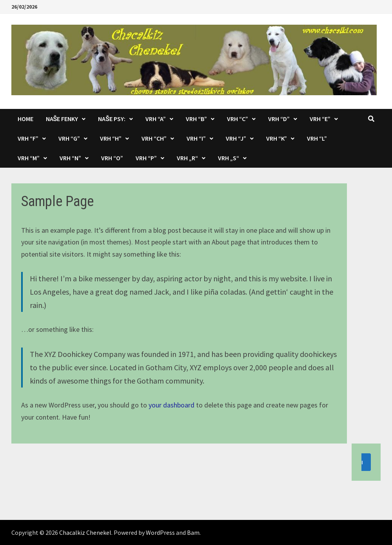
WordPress (160, 532)
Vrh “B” (196, 119)
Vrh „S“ (229, 158)
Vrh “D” (279, 119)
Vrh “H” (111, 138)
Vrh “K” (277, 138)
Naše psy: (112, 119)
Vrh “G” (69, 138)
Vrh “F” (28, 138)
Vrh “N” (70, 158)
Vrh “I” (196, 138)
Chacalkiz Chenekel (85, 532)
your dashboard (171, 405)
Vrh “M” (29, 158)
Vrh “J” (236, 138)
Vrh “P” (146, 158)
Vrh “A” (156, 119)
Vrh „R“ (187, 158)
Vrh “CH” (154, 138)
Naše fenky (62, 119)
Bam (193, 532)
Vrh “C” (238, 119)
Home (25, 119)
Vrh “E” (320, 119)
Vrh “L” (317, 138)
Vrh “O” (112, 158)
